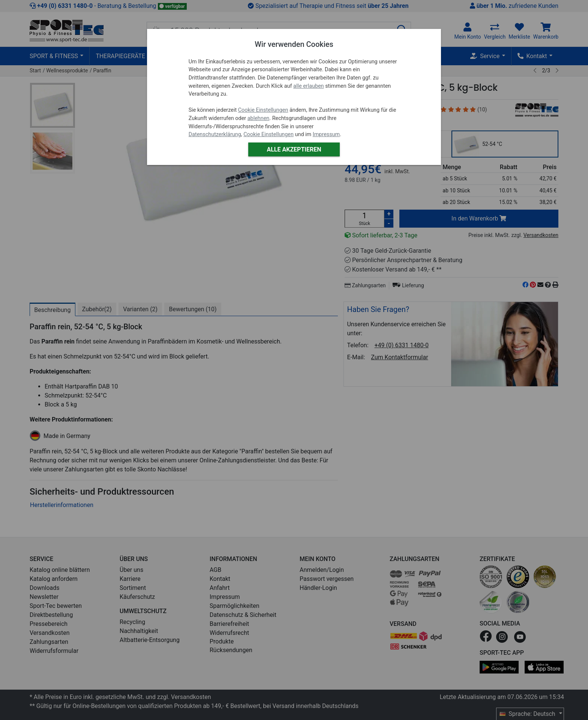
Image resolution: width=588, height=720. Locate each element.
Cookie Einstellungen (263, 110)
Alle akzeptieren (294, 149)
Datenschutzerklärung (215, 134)
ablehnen (259, 118)
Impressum (326, 134)
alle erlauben (308, 86)
